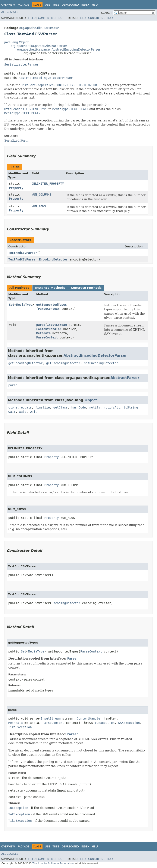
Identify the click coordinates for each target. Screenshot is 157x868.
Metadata (43, 333)
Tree (56, 5)
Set (12, 305)
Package (23, 5)
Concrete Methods (86, 288)
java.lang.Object (16, 42)
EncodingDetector (53, 259)
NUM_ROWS (39, 206)
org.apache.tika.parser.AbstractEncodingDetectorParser (59, 49)
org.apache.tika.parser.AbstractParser (39, 46)
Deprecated (70, 5)
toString (131, 407)
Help (95, 5)
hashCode (78, 407)
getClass (61, 407)
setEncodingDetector (101, 363)
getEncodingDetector (25, 363)
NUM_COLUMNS (41, 195)
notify (95, 407)
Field (32, 18)
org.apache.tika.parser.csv (39, 28)
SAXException (129, 723)
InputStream (57, 325)
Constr (43, 18)
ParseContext (49, 309)
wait (12, 412)
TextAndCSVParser (23, 253)
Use (47, 5)
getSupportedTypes (52, 305)
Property (16, 188)
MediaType (24, 305)
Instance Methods (50, 288)
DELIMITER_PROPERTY (48, 184)
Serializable (15, 64)
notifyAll (112, 407)
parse (41, 325)
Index (85, 5)
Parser (33, 64)
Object (91, 400)
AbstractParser (125, 378)
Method (57, 18)
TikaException (20, 727)
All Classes (10, 12)
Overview (8, 5)
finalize (42, 407)
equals (26, 407)
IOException (105, 723)
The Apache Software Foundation (53, 864)
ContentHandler (49, 329)
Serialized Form (16, 141)
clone (13, 407)
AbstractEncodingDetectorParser (46, 78)
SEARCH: (107, 13)
